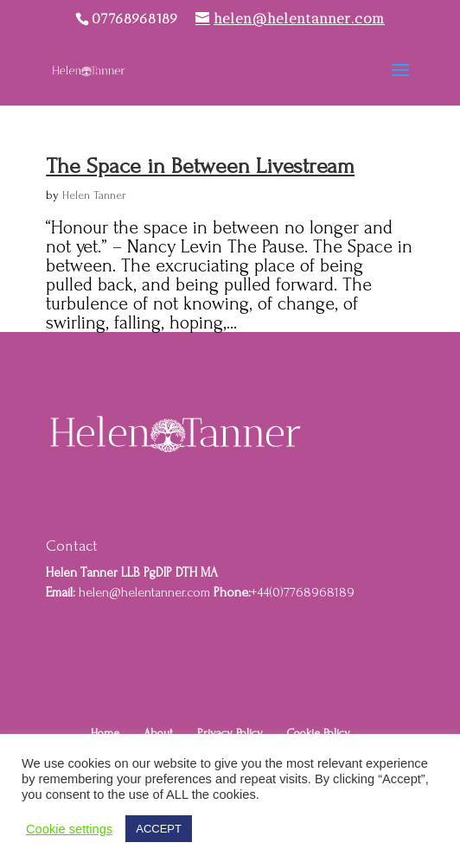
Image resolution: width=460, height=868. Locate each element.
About (158, 733)
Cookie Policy (319, 733)
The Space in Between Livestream (200, 166)
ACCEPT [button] (159, 829)
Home (105, 733)
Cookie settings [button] (69, 829)
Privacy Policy (230, 733)
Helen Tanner (94, 195)
